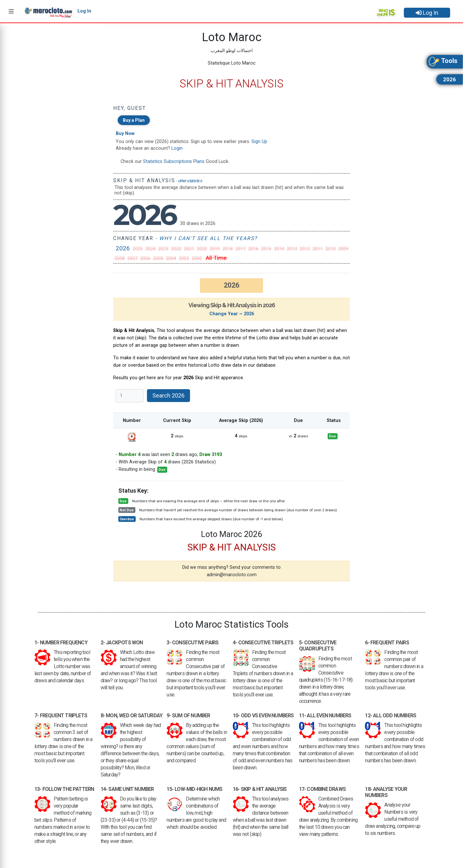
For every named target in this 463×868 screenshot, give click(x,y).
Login (177, 148)
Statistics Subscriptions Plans (174, 161)
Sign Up (259, 142)
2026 (123, 248)
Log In (427, 13)
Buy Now (125, 134)
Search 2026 (168, 395)
